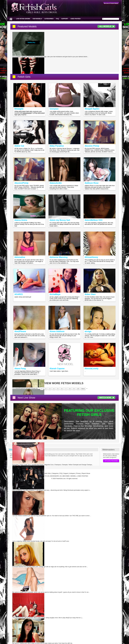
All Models (105, 26)
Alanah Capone (57, 369)
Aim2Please (20, 331)
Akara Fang (20, 369)
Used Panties (76, 19)
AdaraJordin (56, 183)
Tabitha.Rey (31, 43)
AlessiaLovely (92, 369)
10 (78, 389)
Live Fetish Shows (23, 19)
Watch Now (105, 398)
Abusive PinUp (92, 146)
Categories (49, 19)
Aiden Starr (90, 294)
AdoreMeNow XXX (94, 220)
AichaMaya (55, 294)
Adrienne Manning (59, 257)
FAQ (57, 19)
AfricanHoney (91, 257)
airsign (88, 331)
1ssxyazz (54, 109)
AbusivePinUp (21, 183)
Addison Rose (92, 183)
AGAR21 (19, 294)
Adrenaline (20, 257)
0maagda (19, 109)
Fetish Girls (24, 77)
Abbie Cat (19, 146)
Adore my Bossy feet (60, 220)
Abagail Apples (92, 109)
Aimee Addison (57, 331)
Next (83, 389)
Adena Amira (21, 220)
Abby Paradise (57, 146)
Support (65, 19)
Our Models (37, 19)
